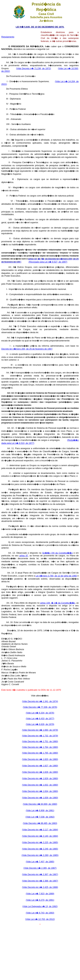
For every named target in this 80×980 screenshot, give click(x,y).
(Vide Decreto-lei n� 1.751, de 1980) (40, 741)
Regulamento (8, 37)
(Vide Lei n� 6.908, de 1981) (40, 810)
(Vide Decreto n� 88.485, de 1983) (40, 823)
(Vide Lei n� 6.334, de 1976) (40, 713)
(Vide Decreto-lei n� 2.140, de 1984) (40, 836)
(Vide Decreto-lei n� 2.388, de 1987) (40, 881)
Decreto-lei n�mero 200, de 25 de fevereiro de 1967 (27, 349)
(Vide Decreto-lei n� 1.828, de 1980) (40, 772)
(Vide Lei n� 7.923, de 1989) (40, 894)
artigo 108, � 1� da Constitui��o (58, 603)
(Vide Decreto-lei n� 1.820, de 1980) (40, 759)
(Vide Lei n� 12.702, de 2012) (40, 919)
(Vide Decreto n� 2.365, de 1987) (40, 868)
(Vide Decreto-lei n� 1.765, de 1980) (40, 753)
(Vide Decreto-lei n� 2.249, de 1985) (40, 849)
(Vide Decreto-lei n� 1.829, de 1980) (40, 778)
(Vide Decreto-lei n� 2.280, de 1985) (40, 855)
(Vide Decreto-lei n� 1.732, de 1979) (40, 736)
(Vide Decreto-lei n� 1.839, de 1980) (40, 798)
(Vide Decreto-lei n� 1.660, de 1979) (40, 730)
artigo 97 (24, 556)
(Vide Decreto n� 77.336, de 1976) (40, 707)
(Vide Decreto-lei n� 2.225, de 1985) (40, 842)
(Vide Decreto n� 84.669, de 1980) (40, 804)
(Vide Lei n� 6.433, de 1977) (40, 719)
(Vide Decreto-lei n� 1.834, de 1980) (40, 791)
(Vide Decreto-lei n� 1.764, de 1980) (40, 747)
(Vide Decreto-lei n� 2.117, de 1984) (40, 830)
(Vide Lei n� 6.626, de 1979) (40, 724)
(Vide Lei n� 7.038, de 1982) (40, 817)
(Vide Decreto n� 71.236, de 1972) (33, 68)
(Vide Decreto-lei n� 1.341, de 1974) (40, 701)
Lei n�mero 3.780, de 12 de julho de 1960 (56, 576)
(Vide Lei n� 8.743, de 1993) (40, 913)
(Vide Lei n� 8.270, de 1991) (40, 900)
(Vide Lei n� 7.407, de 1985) (40, 862)
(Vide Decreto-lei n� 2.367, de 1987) (40, 874)
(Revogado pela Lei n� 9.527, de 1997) (48, 262)
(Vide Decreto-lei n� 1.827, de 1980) (40, 766)
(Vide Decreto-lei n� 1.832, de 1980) (40, 785)
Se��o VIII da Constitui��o (57, 553)
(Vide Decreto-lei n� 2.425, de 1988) (40, 887)
